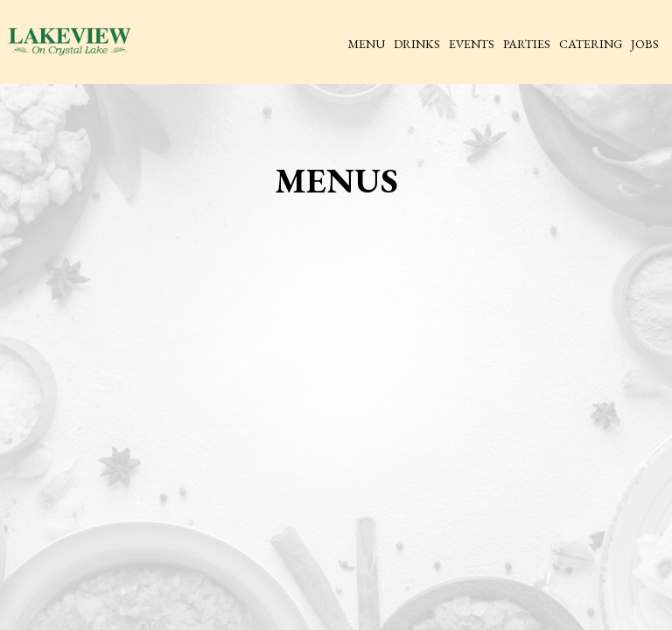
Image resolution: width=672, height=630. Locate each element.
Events (472, 44)
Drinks (417, 44)
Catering (591, 44)
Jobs (645, 44)
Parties (527, 44)
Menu (367, 44)
